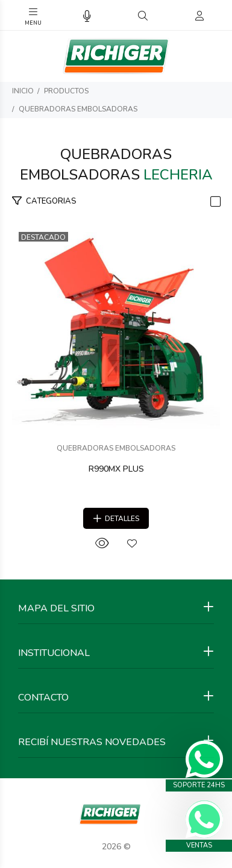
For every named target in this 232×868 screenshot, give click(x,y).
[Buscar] (143, 16)
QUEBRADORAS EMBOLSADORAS (78, 109)
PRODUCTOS (66, 91)
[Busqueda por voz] (87, 17)
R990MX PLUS (116, 469)
